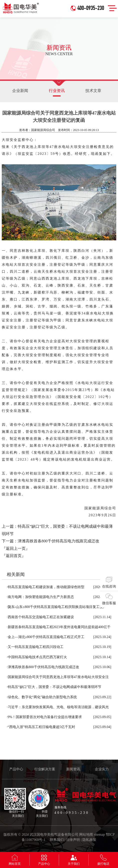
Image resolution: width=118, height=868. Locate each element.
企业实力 (102, 769)
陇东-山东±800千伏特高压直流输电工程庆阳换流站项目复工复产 (57, 607)
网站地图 (86, 835)
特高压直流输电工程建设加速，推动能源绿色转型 (46, 587)
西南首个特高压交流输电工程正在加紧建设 (40, 617)
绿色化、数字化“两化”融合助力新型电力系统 (42, 697)
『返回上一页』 (16, 548)
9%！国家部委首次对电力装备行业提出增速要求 (44, 717)
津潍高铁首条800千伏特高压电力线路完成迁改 (59, 541)
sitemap (100, 835)
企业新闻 (20, 91)
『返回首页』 (14, 556)
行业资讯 (57, 92)
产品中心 (16, 769)
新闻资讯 (73, 769)
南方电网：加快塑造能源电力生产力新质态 (40, 597)
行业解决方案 (45, 769)
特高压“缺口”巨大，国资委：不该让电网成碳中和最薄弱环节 (54, 687)
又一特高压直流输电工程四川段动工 (35, 647)
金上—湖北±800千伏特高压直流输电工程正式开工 (46, 637)
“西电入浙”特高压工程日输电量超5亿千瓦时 (41, 727)
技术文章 (93, 91)
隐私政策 (89, 840)
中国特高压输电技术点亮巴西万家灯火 (37, 657)
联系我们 (57, 840)
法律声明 (73, 840)
